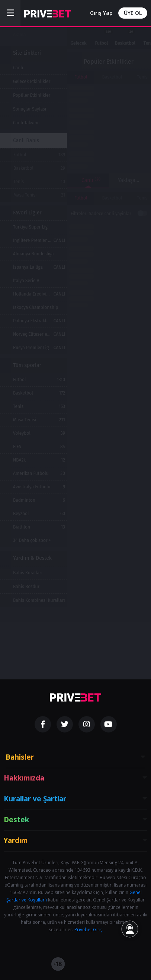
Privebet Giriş (89, 930)
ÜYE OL (133, 13)
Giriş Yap (101, 13)
